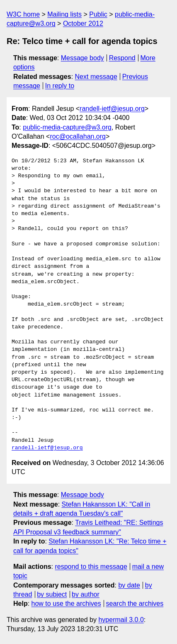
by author (86, 594)
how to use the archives (66, 604)
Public (98, 14)
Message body (82, 58)
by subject (52, 594)
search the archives (135, 604)
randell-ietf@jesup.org (112, 109)
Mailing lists (64, 14)
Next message (96, 77)
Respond (122, 58)
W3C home (23, 14)
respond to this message (91, 567)
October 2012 (83, 23)
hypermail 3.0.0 (121, 620)
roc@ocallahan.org (78, 136)
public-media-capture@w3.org (67, 127)
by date (129, 585)
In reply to (60, 86)
